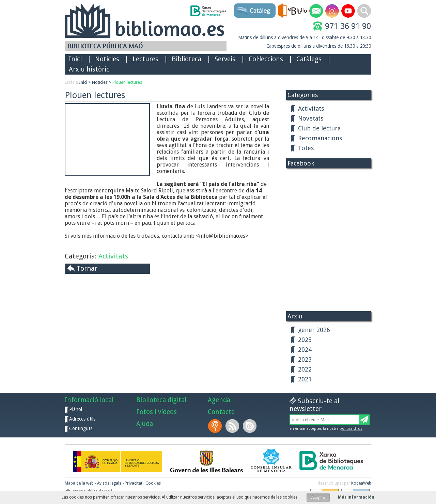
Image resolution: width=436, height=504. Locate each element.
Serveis (225, 59)
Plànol (76, 409)
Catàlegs (309, 59)
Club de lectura (319, 128)
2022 (305, 369)
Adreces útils (82, 419)
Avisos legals (109, 483)
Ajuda (145, 424)
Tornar (87, 268)
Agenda (219, 400)
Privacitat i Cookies (143, 483)
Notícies (100, 82)
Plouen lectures (127, 82)
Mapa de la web (79, 483)
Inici (75, 59)
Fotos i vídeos (157, 412)
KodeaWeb (361, 483)
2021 (305, 379)
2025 (305, 340)
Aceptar (318, 498)
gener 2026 (314, 330)
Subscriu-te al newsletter (314, 405)
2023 (305, 359)
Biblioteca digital (161, 400)
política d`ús (351, 429)
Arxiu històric (89, 69)
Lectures (145, 59)
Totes (306, 148)
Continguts (81, 428)
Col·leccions (266, 59)
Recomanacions (320, 138)
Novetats (311, 118)
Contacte (221, 412)
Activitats (113, 256)
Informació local (89, 400)
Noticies (107, 59)
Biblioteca (186, 59)
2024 (305, 350)
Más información (356, 497)
